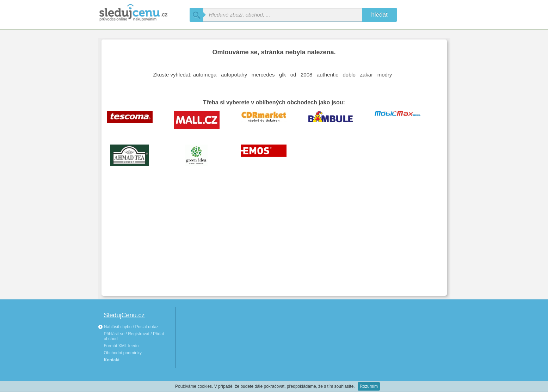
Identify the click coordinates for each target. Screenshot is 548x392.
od (293, 75)
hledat (379, 15)
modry (385, 75)
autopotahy (234, 75)
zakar (366, 75)
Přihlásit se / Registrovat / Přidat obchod (134, 336)
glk (282, 75)
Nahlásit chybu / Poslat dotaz (128, 327)
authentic (328, 75)
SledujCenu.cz (124, 315)
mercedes (263, 75)
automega (205, 75)
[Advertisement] (274, 238)
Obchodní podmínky (123, 353)
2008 (306, 75)
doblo (349, 75)
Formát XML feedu (121, 346)
